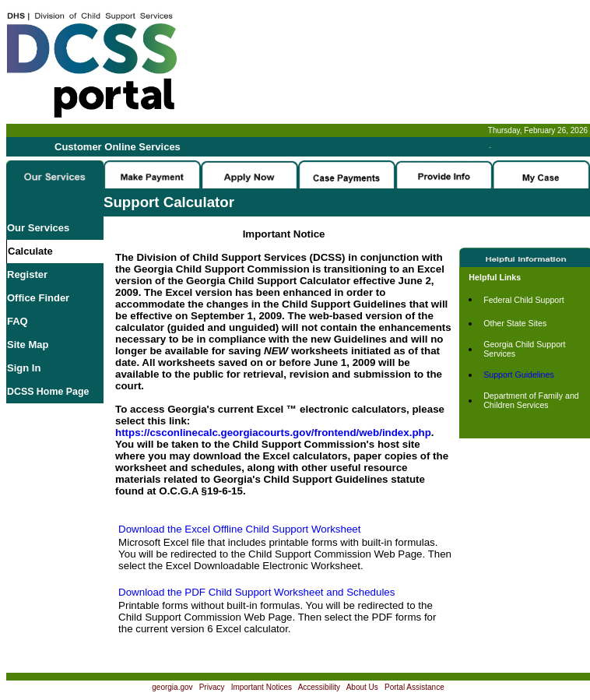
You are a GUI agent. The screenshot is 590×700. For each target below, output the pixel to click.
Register (27, 274)
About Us (362, 687)
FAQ (18, 321)
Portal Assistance (414, 687)
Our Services (38, 228)
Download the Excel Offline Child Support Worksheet (239, 529)
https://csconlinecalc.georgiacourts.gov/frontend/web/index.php (273, 433)
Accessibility (319, 687)
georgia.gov (172, 687)
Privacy (212, 687)
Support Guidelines (519, 375)
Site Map (28, 345)
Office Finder (38, 298)
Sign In (24, 368)
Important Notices (262, 687)
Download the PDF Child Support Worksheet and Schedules (256, 592)
